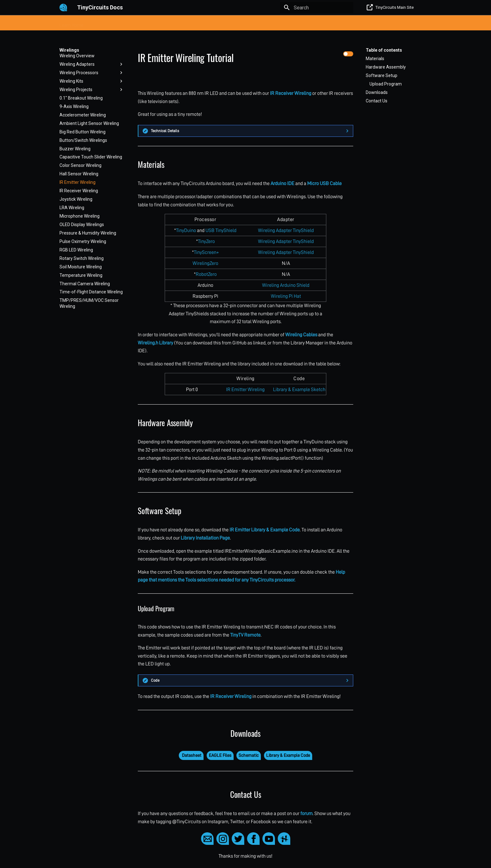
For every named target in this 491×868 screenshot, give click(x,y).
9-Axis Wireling (74, 106)
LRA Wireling (72, 208)
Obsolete (329, 23)
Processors (118, 23)
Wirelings (243, 23)
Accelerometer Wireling (83, 115)
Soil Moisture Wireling (81, 267)
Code (155, 680)
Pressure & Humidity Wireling (88, 233)
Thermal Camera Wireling (85, 284)
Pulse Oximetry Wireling (83, 241)
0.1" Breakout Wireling (81, 98)
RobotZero (206, 274)
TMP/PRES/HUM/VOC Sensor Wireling (89, 303)
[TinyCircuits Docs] (63, 8)
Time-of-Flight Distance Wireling (91, 292)
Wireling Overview (77, 56)
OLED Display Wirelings (82, 225)
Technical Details (165, 131)
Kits (95, 23)
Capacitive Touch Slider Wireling (91, 157)
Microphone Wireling (80, 216)
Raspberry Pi (272, 23)
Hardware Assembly (386, 67)
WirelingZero (205, 263)
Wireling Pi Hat (286, 296)
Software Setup (382, 75)
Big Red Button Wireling (83, 132)
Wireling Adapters (92, 64)
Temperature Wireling (81, 275)
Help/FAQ (302, 23)
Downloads (377, 92)
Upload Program (386, 84)
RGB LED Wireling (76, 250)
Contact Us (377, 101)
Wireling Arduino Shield (286, 285)
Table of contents (384, 50)
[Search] (317, 8)
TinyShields (190, 23)
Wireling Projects (92, 90)
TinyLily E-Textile (154, 23)
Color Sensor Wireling (80, 165)
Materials (375, 59)
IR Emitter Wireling (78, 182)
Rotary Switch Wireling (82, 258)
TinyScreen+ (206, 252)
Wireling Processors (92, 73)
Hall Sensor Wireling (79, 174)
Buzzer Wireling (75, 149)
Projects (218, 23)
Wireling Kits (92, 81)
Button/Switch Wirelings (83, 140)
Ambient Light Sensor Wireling (89, 123)
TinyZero (206, 241)
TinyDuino (186, 230)
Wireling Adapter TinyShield (286, 230)
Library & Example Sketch (299, 390)
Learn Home (72, 23)
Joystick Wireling (76, 199)
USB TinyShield (221, 230)
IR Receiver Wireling (79, 191)
